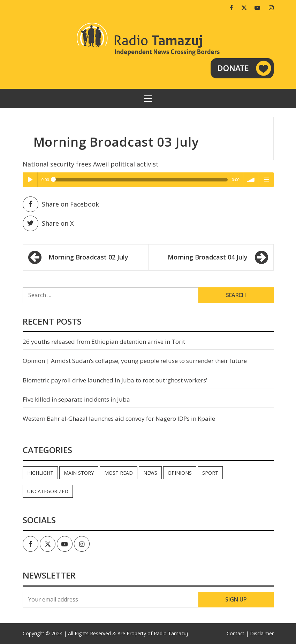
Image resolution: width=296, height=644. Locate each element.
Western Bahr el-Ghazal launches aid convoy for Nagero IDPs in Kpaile (119, 418)
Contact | (238, 633)
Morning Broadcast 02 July (88, 257)
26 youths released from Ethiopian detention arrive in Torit (104, 342)
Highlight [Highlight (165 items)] (40, 473)
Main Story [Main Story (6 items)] (79, 473)
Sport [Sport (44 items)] (210, 473)
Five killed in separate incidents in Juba (76, 399)
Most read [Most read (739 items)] (119, 473)
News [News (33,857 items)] (150, 473)
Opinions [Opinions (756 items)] (180, 473)
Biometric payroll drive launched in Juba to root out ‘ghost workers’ (115, 380)
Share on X (48, 223)
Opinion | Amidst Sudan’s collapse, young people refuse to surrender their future (135, 361)
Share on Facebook (61, 204)
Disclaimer (262, 633)
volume (251, 180)
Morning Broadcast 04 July (208, 257)
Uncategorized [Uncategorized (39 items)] (48, 491)
